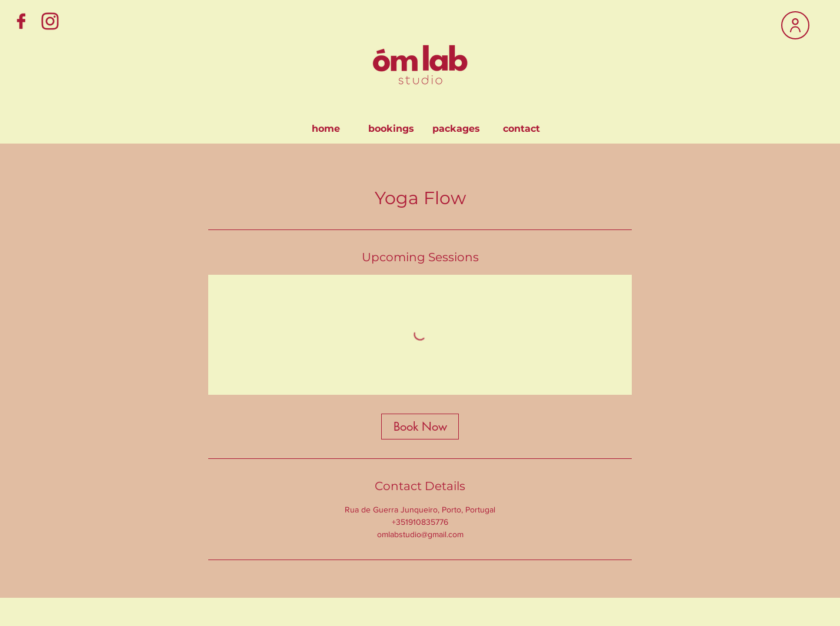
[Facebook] (21, 21)
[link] (420, 427)
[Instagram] (50, 21)
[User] (795, 25)
